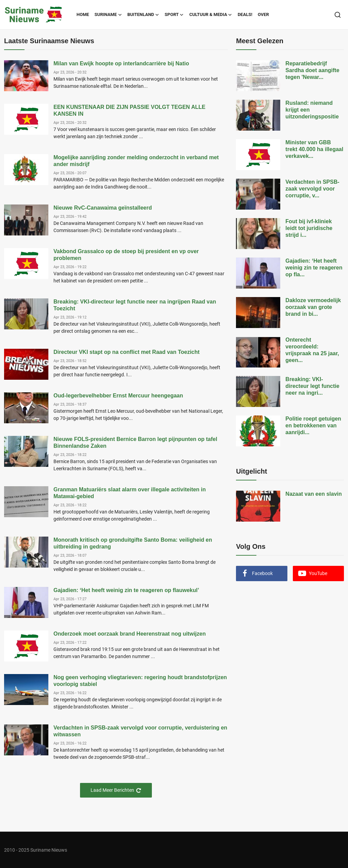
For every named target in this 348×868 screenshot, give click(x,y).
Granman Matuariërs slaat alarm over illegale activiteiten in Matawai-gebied (130, 493)
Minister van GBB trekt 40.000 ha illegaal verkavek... (314, 149)
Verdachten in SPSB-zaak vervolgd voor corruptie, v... (312, 189)
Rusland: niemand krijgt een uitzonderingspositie (312, 110)
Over (263, 14)
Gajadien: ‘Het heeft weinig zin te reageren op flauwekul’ (126, 590)
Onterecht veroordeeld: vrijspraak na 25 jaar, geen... (312, 350)
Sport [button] (174, 15)
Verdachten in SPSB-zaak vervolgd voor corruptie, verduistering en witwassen (140, 731)
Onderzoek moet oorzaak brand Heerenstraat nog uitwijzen (130, 634)
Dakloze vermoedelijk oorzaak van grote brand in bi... (313, 307)
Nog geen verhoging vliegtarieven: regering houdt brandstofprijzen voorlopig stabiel (140, 681)
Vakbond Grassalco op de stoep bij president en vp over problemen (126, 255)
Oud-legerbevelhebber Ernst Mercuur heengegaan (118, 396)
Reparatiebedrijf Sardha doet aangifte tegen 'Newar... (312, 70)
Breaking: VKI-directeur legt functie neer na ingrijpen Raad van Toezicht (135, 305)
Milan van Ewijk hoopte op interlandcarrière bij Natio (121, 63)
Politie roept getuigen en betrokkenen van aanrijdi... (313, 425)
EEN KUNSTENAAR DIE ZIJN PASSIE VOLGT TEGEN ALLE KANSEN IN (129, 110)
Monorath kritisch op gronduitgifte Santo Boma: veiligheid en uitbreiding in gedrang (133, 543)
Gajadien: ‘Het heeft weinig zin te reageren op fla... (314, 268)
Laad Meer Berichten (116, 790)
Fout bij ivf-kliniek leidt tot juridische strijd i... (309, 228)
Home (83, 14)
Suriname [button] (108, 15)
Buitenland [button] (143, 15)
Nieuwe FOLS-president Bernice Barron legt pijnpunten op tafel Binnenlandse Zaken (135, 443)
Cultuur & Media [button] (211, 15)
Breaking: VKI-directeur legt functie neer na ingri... (312, 386)
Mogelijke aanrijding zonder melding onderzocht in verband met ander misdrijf (136, 161)
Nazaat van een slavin (313, 494)
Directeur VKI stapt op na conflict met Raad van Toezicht (126, 352)
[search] (338, 15)
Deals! (245, 14)
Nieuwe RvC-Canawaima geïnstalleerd (103, 208)
